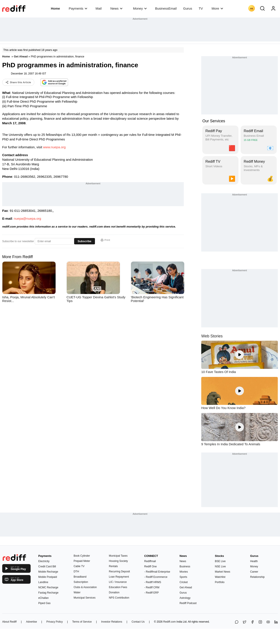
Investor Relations (112, 622)
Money (140, 8)
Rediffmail (150, 561)
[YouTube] (268, 622)
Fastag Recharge (48, 593)
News (116, 8)
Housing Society (118, 561)
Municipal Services (84, 598)
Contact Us (138, 622)
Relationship (257, 577)
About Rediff (9, 622)
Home (55, 8)
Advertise (31, 622)
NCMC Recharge (48, 587)
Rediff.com (169, 622)
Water (77, 592)
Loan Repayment (119, 577)
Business (185, 566)
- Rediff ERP (151, 593)
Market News (222, 572)
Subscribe (85, 241)
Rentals (113, 566)
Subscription (81, 582)
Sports (183, 577)
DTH (76, 571)
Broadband (80, 577)
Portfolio (220, 582)
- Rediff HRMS (153, 582)
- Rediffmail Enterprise (157, 572)
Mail (99, 8)
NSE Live (220, 566)
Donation (114, 592)
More (217, 8)
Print (105, 240)
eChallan (43, 598)
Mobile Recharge (48, 572)
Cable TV (79, 566)
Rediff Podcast (188, 603)
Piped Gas (44, 603)
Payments (78, 8)
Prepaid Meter (82, 561)
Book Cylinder (82, 556)
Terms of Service (82, 622)
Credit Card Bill (47, 566)
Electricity (44, 561)
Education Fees (118, 587)
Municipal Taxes (118, 556)
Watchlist (220, 577)
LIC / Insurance (118, 582)
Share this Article (18, 82)
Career (254, 572)
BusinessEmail (166, 8)
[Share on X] (245, 622)
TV (201, 8)
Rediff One (150, 566)
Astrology (185, 598)
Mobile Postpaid (48, 577)
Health (254, 561)
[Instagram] (260, 622)
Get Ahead (21, 56)
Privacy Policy (55, 622)
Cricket (184, 582)
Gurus (188, 8)
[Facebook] (252, 622)
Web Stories (212, 336)
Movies (184, 572)
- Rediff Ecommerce (156, 577)
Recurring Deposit (119, 571)
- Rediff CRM (152, 587)
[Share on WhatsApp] (237, 622)
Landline (43, 582)
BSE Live (220, 561)
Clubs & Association (85, 587)
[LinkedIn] (276, 622)
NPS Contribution (119, 598)
